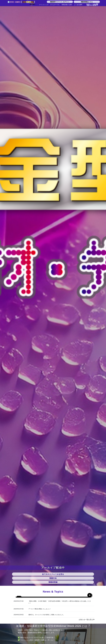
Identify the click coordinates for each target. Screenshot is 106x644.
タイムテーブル (55, 5)
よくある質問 (78, 5)
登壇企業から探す (67, 5)
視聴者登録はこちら (87, 2)
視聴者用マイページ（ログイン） (60, 2)
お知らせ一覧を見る (87, 621)
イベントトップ (44, 5)
